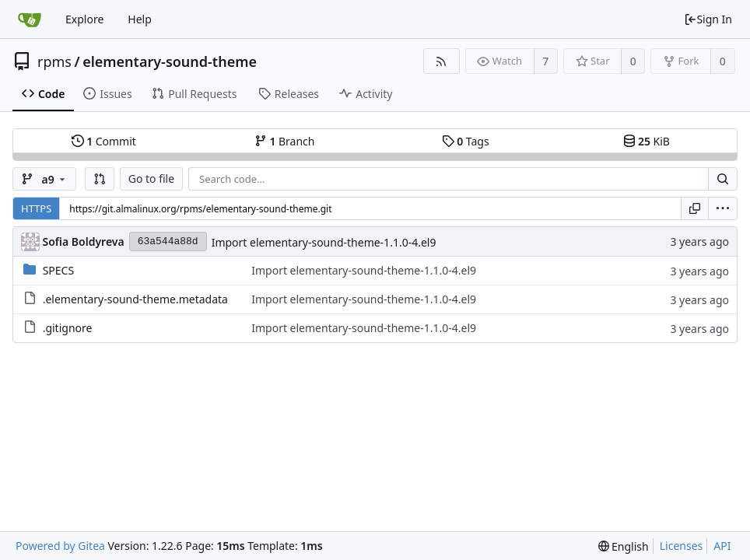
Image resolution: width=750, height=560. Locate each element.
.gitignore (68, 328)
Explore (84, 19)
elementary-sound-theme (170, 61)
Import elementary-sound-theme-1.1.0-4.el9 (324, 242)
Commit (104, 141)
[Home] (30, 19)
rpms (54, 61)
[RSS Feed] (442, 61)
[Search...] (723, 179)
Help (140, 19)
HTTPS (36, 208)
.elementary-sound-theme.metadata (135, 299)
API (722, 546)
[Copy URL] (695, 208)
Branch (285, 141)
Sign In (708, 19)
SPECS (58, 270)
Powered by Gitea (60, 546)
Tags (466, 141)
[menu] (723, 208)
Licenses (682, 546)
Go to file (151, 178)
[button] (100, 179)
